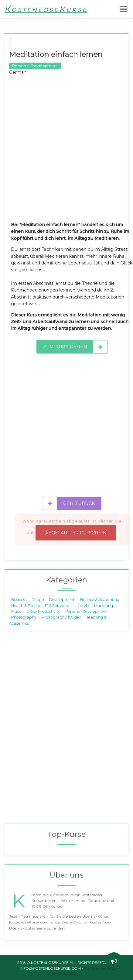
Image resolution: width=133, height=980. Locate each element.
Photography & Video (61, 617)
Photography (24, 617)
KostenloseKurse (46, 9)
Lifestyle (82, 605)
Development (62, 600)
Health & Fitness (26, 605)
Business (19, 600)
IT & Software (57, 605)
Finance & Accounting (100, 600)
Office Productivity (43, 611)
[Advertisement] (66, 153)
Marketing (104, 605)
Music (16, 611)
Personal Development (87, 611)
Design (38, 600)
